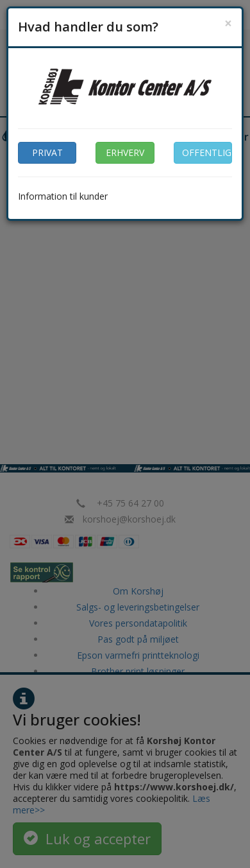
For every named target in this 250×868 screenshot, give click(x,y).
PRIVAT (47, 152)
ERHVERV (125, 152)
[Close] (228, 23)
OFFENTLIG (207, 152)
